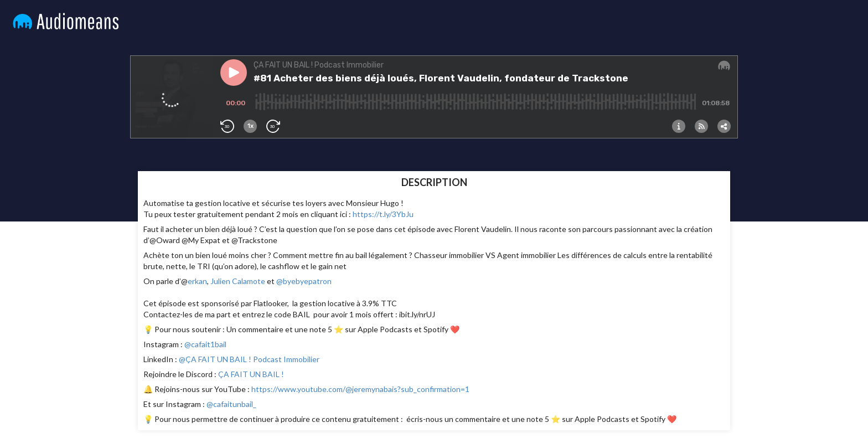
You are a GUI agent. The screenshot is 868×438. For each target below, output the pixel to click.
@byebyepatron (304, 281)
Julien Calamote (238, 281)
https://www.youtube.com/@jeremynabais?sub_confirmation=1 (360, 389)
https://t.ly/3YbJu (383, 214)
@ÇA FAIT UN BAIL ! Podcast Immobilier (248, 359)
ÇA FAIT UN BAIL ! (251, 374)
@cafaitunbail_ (231, 404)
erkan (197, 281)
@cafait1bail (205, 344)
